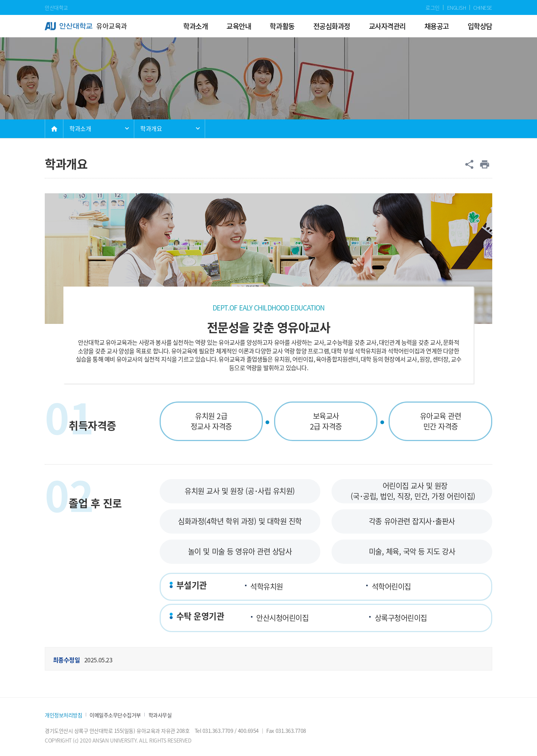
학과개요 (151, 128)
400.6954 (248, 731)
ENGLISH (457, 7)
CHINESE (483, 7)
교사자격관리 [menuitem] (387, 26)
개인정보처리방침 (63, 715)
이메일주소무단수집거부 (115, 715)
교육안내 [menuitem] (239, 26)
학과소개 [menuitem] (195, 26)
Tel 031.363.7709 (214, 731)
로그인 (433, 7)
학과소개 (80, 128)
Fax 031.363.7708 (286, 731)
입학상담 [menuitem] (480, 26)
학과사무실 (160, 715)
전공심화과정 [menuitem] (332, 26)
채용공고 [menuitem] (437, 26)
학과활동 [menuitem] (282, 26)
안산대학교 (56, 7)
